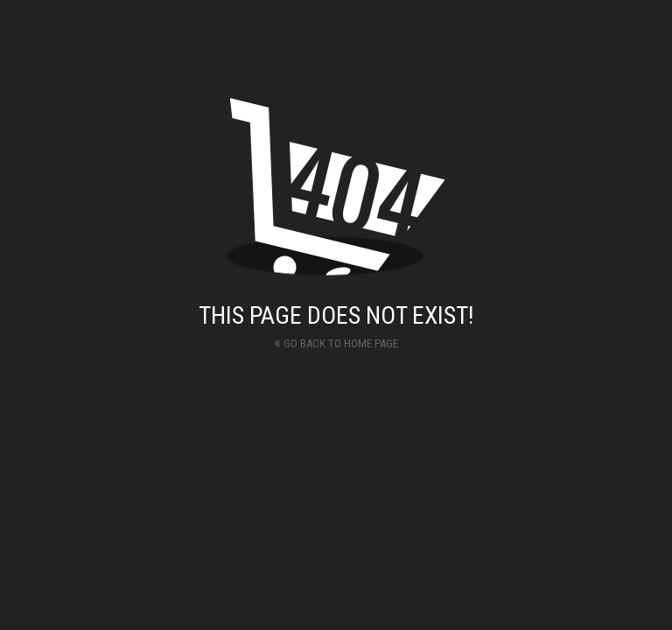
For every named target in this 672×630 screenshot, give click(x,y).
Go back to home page (336, 342)
